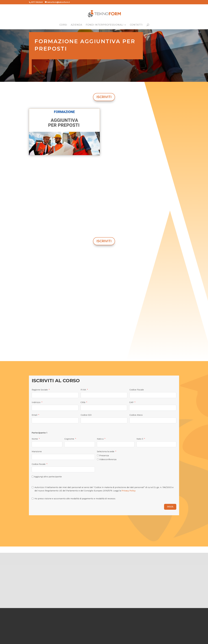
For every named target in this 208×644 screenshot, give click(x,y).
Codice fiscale (39, 464)
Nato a (100, 439)
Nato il (140, 439)
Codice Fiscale (137, 390)
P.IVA (83, 390)
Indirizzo (36, 402)
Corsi (63, 25)
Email (34, 415)
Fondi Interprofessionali (105, 25)
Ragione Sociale (40, 390)
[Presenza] (98, 455)
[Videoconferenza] (98, 459)
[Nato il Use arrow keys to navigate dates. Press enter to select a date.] (156, 444)
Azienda (76, 25)
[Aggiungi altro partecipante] (33, 477)
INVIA (170, 507)
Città (83, 402)
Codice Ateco (136, 415)
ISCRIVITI (104, 97)
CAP (131, 402)
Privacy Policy (129, 491)
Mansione (37, 452)
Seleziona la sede (106, 452)
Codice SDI (86, 415)
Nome (35, 439)
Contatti (136, 25)
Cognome (69, 439)
